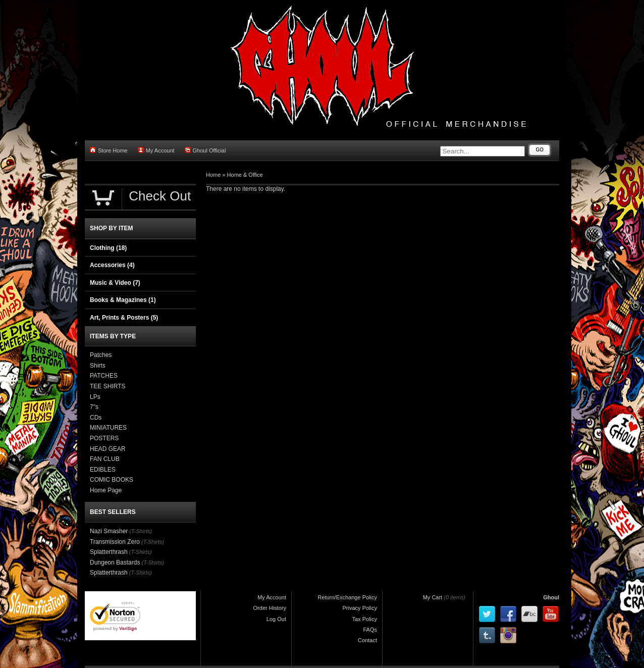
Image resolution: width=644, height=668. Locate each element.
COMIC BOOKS (112, 480)
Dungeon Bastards (115, 562)
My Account (156, 150)
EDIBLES (103, 470)
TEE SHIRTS (108, 386)
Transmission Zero (115, 542)
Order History (270, 608)
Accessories (112, 265)
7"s (94, 407)
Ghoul (551, 597)
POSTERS (104, 438)
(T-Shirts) (141, 531)
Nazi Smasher (109, 531)
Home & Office (245, 175)
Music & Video (115, 283)
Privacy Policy (360, 608)
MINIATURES (108, 428)
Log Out (276, 619)
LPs (95, 397)
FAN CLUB (105, 459)
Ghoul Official (205, 150)
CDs (96, 418)
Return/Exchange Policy (347, 597)
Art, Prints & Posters (124, 318)
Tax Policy (364, 619)
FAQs (370, 630)
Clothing (108, 248)
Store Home (109, 150)
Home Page (106, 490)
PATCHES (104, 376)
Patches (101, 355)
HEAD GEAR (108, 449)
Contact (367, 640)
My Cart (433, 597)
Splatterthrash (109, 552)
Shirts (98, 366)
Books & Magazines (123, 300)
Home (213, 175)
